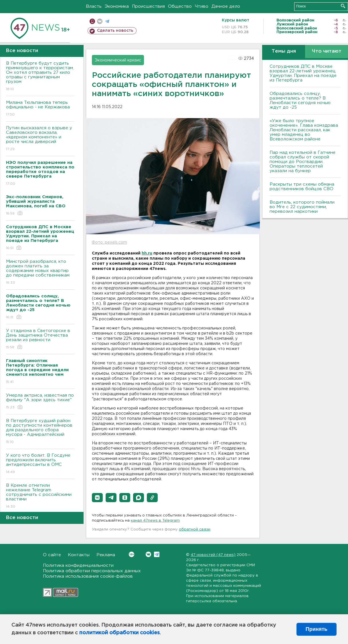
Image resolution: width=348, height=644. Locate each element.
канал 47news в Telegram (155, 521)
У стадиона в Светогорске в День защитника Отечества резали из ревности (40, 339)
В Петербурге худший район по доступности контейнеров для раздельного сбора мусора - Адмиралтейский (40, 432)
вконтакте (100, 21)
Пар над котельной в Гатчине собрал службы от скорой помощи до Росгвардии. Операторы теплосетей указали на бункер (302, 162)
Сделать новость (115, 31)
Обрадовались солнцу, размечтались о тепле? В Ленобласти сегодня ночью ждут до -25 (300, 101)
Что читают (327, 51)
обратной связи (195, 529)
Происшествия (148, 6)
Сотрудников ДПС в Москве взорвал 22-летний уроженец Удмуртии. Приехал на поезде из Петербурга (303, 73)
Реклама (106, 555)
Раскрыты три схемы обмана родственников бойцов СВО (302, 187)
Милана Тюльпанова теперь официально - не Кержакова (40, 109)
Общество (180, 6)
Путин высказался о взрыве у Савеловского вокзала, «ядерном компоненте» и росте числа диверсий (40, 139)
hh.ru (147, 253)
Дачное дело (226, 6)
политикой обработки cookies (119, 633)
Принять (317, 629)
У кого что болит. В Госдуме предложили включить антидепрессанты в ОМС (40, 464)
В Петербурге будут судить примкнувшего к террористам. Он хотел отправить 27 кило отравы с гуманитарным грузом (40, 76)
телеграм (107, 21)
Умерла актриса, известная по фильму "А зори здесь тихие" (40, 402)
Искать (343, 6)
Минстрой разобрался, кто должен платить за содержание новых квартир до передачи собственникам (40, 272)
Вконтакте (132, 554)
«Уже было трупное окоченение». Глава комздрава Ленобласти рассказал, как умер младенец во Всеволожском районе (304, 130)
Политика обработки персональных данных (92, 571)
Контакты (79, 555)
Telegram (157, 554)
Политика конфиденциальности (78, 566)
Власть (94, 6)
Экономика (117, 6)
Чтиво (202, 6)
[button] (97, 498)
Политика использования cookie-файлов (88, 576)
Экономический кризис (118, 60)
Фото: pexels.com (109, 243)
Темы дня (284, 51)
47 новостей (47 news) (213, 555)
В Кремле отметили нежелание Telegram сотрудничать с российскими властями (40, 496)
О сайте (52, 555)
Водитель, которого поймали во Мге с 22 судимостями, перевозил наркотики (302, 207)
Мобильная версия (92, 21)
